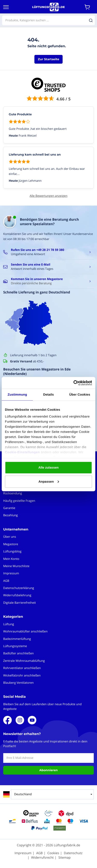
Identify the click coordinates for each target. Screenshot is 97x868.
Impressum (11, 573)
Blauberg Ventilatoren (18, 683)
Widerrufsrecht (42, 858)
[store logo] (48, 7)
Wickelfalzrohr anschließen (22, 676)
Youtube (32, 720)
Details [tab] (48, 395)
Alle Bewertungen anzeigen (48, 196)
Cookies (53, 853)
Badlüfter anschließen (18, 653)
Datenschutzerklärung (19, 588)
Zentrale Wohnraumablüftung (24, 661)
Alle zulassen (48, 468)
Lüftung (9, 624)
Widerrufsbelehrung (17, 595)
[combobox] (48, 20)
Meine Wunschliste (16, 566)
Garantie (9, 508)
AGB (6, 581)
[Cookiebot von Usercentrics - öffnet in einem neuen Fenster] (73, 383)
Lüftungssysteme (15, 646)
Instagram (20, 720)
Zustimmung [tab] (17, 395)
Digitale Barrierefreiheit (20, 603)
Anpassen (49, 481)
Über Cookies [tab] (80, 395)
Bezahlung (10, 515)
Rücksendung (13, 493)
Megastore (11, 544)
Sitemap (64, 858)
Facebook (7, 720)
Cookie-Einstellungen (22, 452)
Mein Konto (11, 559)
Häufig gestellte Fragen (19, 501)
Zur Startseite (48, 59)
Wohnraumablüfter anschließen (25, 631)
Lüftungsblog (12, 551)
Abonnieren (48, 770)
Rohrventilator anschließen (22, 668)
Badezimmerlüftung (17, 639)
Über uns (10, 537)
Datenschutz (73, 853)
